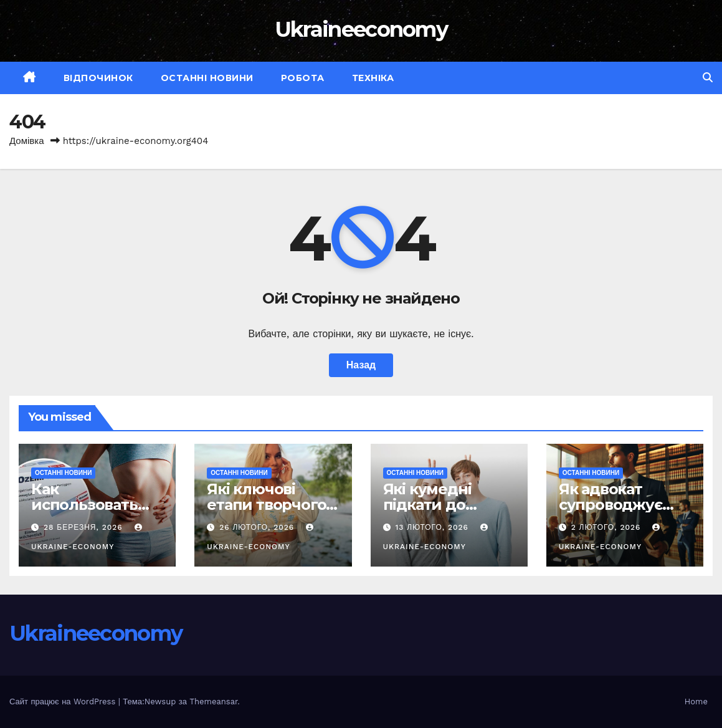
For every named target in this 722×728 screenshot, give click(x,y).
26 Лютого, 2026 (258, 527)
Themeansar (213, 702)
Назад (361, 365)
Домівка (27, 141)
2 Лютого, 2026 (608, 527)
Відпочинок (98, 78)
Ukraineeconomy (361, 29)
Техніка (373, 78)
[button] (708, 78)
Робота (303, 78)
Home (696, 702)
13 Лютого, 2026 (433, 527)
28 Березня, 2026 (85, 527)
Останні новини (207, 78)
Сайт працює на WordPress (64, 702)
